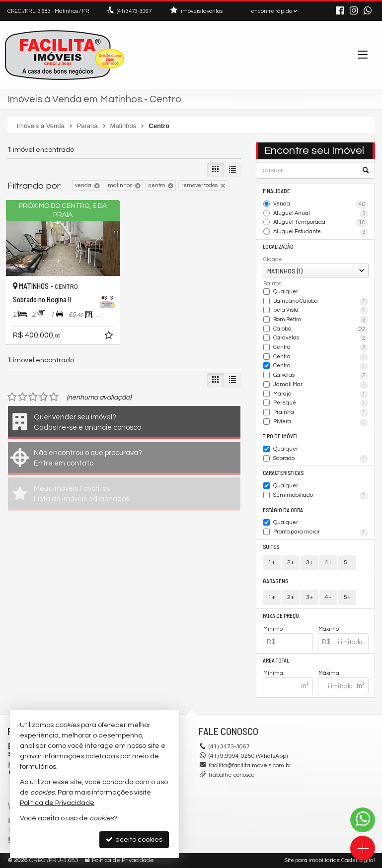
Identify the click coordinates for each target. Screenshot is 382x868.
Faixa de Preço (281, 616)
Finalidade (276, 191)
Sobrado (321, 459)
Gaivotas (321, 376)
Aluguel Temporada (321, 223)
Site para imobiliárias (312, 860)
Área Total (276, 660)
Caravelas (321, 338)
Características (283, 473)
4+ (328, 563)
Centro (321, 348)
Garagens (275, 581)
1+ (272, 563)
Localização (278, 246)
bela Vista (321, 311)
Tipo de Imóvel (281, 436)
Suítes (271, 547)
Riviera (321, 422)
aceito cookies (134, 839)
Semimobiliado (321, 496)
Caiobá (321, 330)
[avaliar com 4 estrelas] (43, 397)
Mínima (273, 673)
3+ (309, 563)
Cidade (273, 259)
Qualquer (286, 292)
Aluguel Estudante (321, 232)
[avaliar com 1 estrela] (12, 397)
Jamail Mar (321, 385)
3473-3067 (134, 11)
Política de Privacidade (123, 860)
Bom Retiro (321, 320)
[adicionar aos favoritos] (110, 337)
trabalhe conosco (231, 775)
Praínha (321, 413)
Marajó (321, 395)
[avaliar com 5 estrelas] (54, 397)
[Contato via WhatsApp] (363, 820)
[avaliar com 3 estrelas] (33, 397)
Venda (321, 204)
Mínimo (273, 629)
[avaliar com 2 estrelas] (23, 397)
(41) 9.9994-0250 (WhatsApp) (248, 756)
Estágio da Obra (283, 510)
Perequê (321, 403)
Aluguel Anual (321, 214)
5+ (347, 563)
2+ (291, 563)
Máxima (329, 673)
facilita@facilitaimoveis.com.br (250, 766)
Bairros (272, 284)
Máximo (329, 629)
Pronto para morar (321, 533)
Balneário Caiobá (321, 302)
